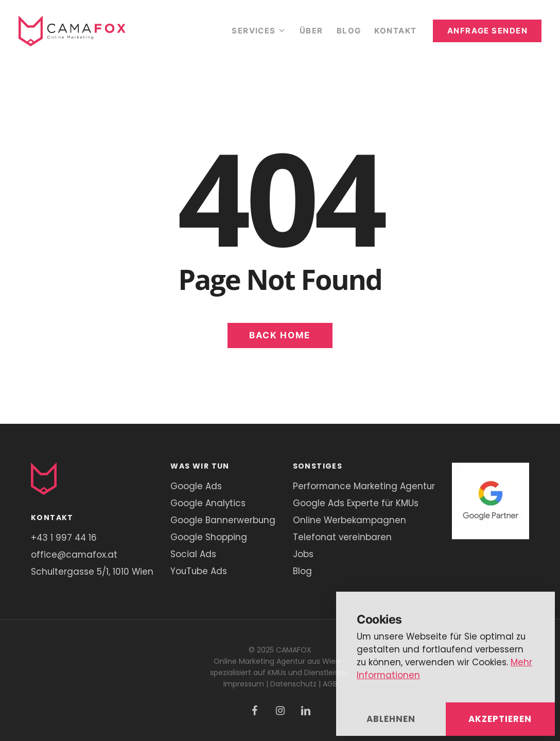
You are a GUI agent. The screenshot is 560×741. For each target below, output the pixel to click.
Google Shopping (209, 537)
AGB (330, 684)
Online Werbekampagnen (349, 520)
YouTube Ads (199, 571)
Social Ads (193, 554)
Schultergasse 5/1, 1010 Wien (92, 572)
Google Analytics (208, 503)
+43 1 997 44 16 (64, 538)
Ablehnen (391, 719)
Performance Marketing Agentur (364, 486)
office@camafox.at (74, 555)
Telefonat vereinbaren (342, 537)
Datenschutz (293, 684)
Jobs (303, 554)
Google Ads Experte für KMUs (356, 503)
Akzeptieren (500, 719)
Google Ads (196, 486)
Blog (302, 571)
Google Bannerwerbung (223, 520)
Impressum (244, 684)
